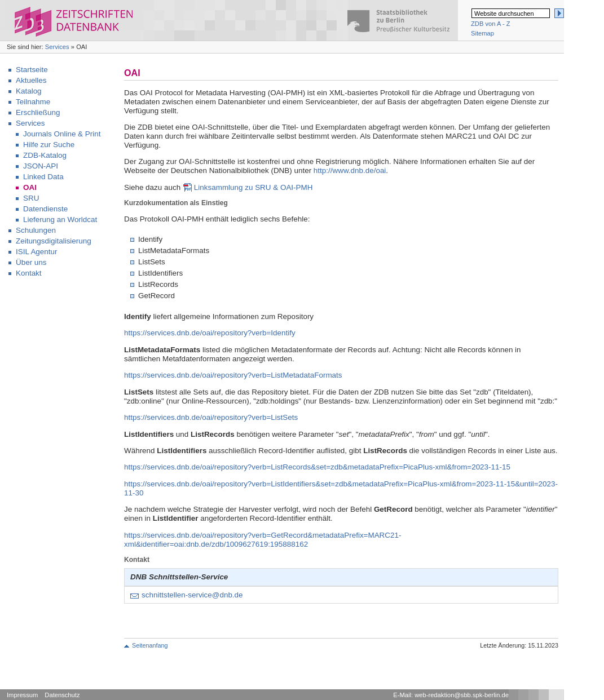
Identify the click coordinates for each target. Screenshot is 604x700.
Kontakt (29, 273)
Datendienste (45, 209)
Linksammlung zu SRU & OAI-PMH (253, 187)
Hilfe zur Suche (49, 145)
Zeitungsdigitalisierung (54, 241)
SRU (31, 198)
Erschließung (38, 112)
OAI (30, 187)
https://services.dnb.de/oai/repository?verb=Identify (210, 333)
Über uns (31, 262)
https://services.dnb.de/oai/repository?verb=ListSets (211, 417)
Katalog (29, 91)
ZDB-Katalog (45, 155)
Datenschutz (62, 695)
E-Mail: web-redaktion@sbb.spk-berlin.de (451, 695)
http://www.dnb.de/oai (350, 170)
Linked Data (43, 177)
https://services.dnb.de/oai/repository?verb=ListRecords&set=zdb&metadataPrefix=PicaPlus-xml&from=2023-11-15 (317, 467)
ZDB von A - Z (491, 24)
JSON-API (41, 166)
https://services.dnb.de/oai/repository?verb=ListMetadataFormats (233, 375)
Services (57, 47)
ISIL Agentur (36, 252)
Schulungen (36, 230)
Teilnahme (33, 102)
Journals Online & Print (62, 134)
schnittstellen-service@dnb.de (192, 595)
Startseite (32, 70)
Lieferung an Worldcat (60, 220)
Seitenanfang (150, 645)
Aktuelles (31, 80)
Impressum (22, 695)
